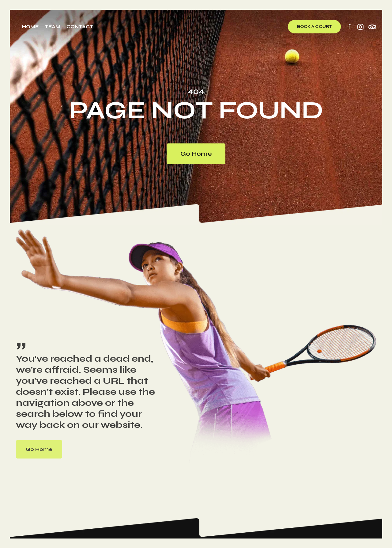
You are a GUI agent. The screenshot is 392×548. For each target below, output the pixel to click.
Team (53, 27)
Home (30, 27)
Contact (80, 27)
